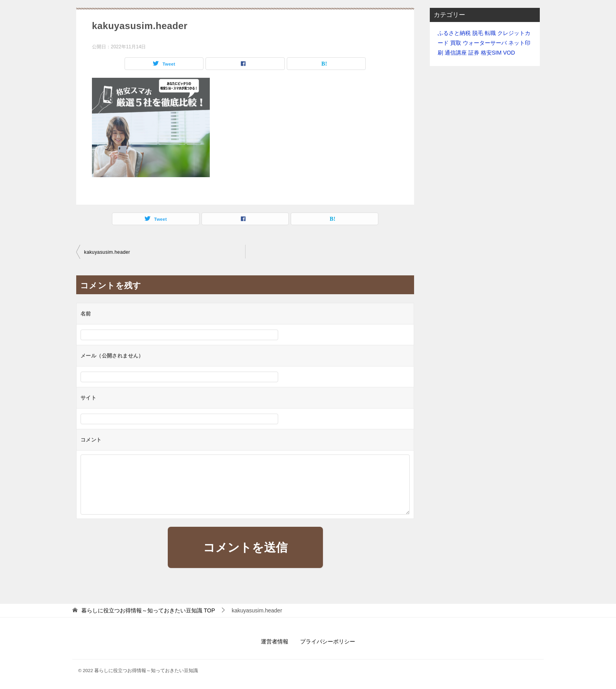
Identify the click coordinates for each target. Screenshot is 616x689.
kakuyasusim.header (107, 252)
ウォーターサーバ (485, 43)
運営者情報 (275, 641)
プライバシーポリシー (328, 641)
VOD (509, 53)
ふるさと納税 (454, 33)
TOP (148, 610)
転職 (490, 33)
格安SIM (491, 53)
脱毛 (478, 33)
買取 (456, 43)
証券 (474, 53)
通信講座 (456, 53)
